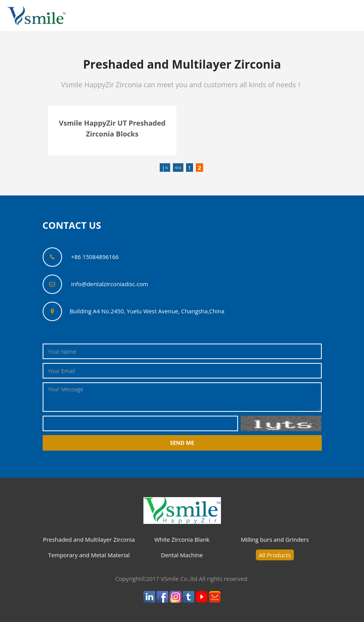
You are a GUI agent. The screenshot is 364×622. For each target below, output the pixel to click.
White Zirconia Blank (182, 539)
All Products (275, 555)
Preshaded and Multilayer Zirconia (89, 539)
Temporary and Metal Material (89, 555)
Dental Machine (182, 555)
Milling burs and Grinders (275, 539)
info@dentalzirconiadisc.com (110, 284)
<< (178, 168)
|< (165, 168)
